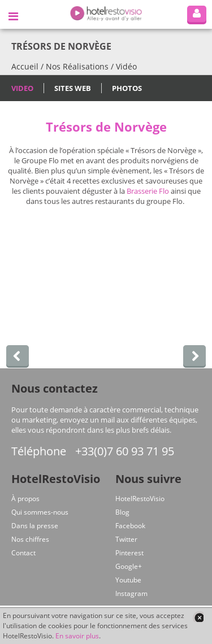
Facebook (130, 526)
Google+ (129, 566)
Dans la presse (35, 526)
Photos (127, 88)
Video (22, 88)
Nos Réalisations (77, 66)
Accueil (25, 66)
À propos (25, 499)
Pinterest (129, 553)
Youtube (128, 580)
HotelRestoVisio (140, 499)
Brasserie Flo (148, 191)
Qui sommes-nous (40, 512)
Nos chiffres (30, 539)
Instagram (131, 593)
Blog (122, 512)
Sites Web (73, 88)
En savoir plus (77, 636)
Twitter (126, 539)
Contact (23, 553)
